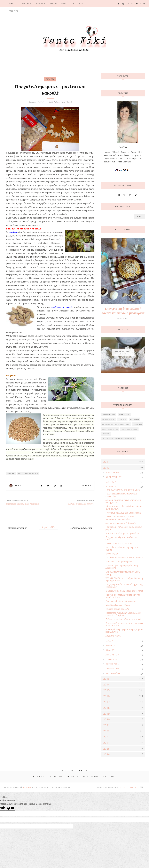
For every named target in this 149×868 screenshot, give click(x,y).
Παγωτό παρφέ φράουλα (117, 609)
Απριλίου (111, 486)
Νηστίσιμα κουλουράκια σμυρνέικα (122, 533)
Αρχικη (12, 4)
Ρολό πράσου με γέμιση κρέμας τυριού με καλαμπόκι (124, 631)
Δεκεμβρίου (113, 673)
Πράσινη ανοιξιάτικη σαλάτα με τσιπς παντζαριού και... (123, 596)
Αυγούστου (112, 655)
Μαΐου (109, 641)
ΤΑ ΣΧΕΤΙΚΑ (25, 4)
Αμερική (106, 434)
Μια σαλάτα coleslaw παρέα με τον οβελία (122, 549)
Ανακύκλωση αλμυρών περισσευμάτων (118, 439)
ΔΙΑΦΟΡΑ (40, 4)
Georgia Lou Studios (127, 787)
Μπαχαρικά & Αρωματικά (28, 473)
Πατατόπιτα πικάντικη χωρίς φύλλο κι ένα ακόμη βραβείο (123, 614)
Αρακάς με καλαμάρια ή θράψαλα (121, 523)
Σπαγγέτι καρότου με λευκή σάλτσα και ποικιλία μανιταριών (123, 311)
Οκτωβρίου (112, 664)
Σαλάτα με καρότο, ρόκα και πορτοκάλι (124, 619)
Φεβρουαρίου (113, 477)
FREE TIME (13, 11)
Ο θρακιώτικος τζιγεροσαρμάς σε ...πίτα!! (124, 591)
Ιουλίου (110, 650)
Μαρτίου (111, 482)
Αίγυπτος (122, 419)
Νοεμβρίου (112, 669)
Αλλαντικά (138, 424)
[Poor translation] (11, 808)
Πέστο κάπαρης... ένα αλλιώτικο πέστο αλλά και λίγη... (124, 508)
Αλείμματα (134, 419)
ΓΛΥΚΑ (64, 4)
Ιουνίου (110, 645)
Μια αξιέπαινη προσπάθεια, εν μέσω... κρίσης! (123, 573)
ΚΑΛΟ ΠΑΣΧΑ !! (112, 554)
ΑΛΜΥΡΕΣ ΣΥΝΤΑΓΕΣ (110, 429)
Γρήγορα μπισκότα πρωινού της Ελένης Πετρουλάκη (124, 586)
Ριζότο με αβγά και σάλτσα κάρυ (121, 601)
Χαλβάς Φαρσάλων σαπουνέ (119, 543)
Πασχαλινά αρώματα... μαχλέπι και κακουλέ (121, 538)
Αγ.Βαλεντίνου (109, 419)
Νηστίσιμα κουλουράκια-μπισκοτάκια (123, 513)
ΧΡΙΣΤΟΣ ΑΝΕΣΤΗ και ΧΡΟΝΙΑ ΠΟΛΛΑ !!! (124, 558)
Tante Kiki (18, 486)
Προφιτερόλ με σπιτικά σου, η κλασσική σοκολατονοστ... (124, 624)
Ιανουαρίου (112, 472)
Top (143, 787)
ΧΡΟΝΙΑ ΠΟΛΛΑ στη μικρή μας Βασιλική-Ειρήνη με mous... (124, 579)
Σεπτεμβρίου (114, 659)
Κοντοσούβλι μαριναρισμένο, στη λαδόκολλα (122, 567)
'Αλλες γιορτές (109, 415)
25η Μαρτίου (124, 415)
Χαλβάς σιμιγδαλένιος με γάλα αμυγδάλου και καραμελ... (120, 518)
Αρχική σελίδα (49, 527)
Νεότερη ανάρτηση (18, 528)
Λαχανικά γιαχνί (113, 636)
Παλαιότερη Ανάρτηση (81, 528)
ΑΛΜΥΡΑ (53, 4)
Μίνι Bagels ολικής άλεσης (118, 605)
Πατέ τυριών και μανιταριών (119, 562)
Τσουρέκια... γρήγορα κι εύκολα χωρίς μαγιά (124, 528)
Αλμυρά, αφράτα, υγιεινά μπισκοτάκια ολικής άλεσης (123, 501)
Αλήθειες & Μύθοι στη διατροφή (116, 424)
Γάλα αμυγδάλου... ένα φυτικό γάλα (123, 490)
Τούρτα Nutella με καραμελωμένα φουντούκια (121, 495)
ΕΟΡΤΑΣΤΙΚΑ (76, 4)
